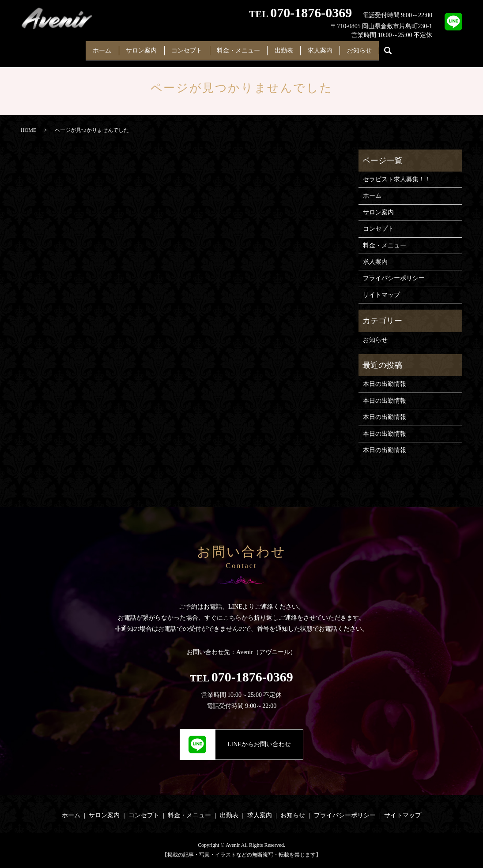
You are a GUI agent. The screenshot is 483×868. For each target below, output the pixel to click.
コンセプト (183, 47)
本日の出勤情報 (385, 384)
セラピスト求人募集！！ (397, 179)
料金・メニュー (238, 47)
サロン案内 (133, 47)
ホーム (90, 47)
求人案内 (328, 47)
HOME (28, 130)
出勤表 (288, 47)
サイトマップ (381, 295)
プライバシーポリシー (394, 278)
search (402, 48)
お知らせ (371, 47)
